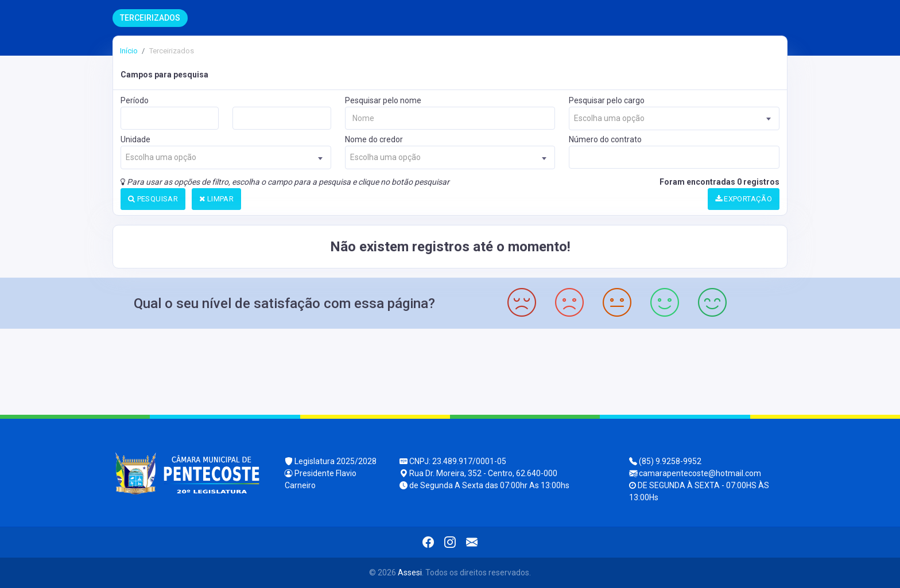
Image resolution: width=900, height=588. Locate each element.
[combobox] (674, 118)
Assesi (410, 573)
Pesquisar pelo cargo (607, 100)
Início (129, 51)
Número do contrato (605, 139)
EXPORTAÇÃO (744, 199)
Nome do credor (374, 139)
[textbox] (674, 118)
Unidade (135, 139)
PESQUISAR (153, 199)
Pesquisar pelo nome (383, 100)
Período (135, 100)
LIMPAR (216, 199)
